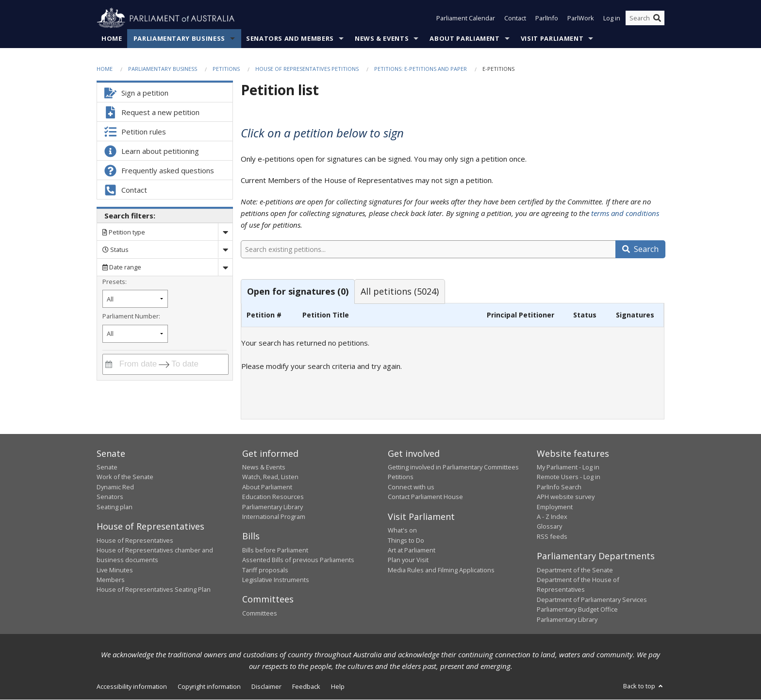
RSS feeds (552, 536)
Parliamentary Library (273, 507)
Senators (110, 497)
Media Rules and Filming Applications (441, 570)
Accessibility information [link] (132, 686)
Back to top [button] (644, 686)
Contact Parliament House (425, 497)
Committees (260, 613)
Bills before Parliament (275, 550)
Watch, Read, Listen (270, 477)
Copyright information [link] (209, 686)
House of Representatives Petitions (307, 69)
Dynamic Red (115, 487)
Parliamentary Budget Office (577, 610)
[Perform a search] (657, 18)
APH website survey (566, 497)
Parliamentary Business (179, 38)
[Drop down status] (225, 250)
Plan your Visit (408, 560)
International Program (274, 517)
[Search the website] (645, 18)
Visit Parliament (552, 38)
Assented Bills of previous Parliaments (298, 560)
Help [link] (338, 686)
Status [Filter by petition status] (116, 250)
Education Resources (273, 497)
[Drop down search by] (225, 232)
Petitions (226, 69)
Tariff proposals (265, 570)
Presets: (115, 282)
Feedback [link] (306, 686)
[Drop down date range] (225, 267)
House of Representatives (135, 540)
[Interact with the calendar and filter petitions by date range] (109, 364)
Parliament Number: (131, 316)
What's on (402, 531)
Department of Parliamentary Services (592, 600)
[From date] (136, 364)
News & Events (382, 38)
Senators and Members (290, 38)
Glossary (549, 527)
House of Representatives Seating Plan (154, 590)
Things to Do (406, 540)
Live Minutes (115, 570)
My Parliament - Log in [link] (568, 467)
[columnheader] (270, 315)
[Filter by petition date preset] (135, 299)
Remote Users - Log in (569, 477)
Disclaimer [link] (266, 686)
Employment (555, 507)
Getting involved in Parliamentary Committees (453, 467)
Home (112, 38)
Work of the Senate (125, 477)
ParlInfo (547, 18)
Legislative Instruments (276, 580)
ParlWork (581, 18)
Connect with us (411, 487)
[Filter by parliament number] (135, 334)
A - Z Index (552, 517)
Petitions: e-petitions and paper (421, 69)
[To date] (192, 364)
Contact (515, 18)
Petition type (124, 232)
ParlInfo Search (559, 487)
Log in (612, 18)
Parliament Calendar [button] (466, 18)
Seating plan (115, 507)
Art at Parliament (412, 550)
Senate (107, 467)
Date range (122, 267)
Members (111, 580)
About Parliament (464, 38)
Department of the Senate (575, 570)
